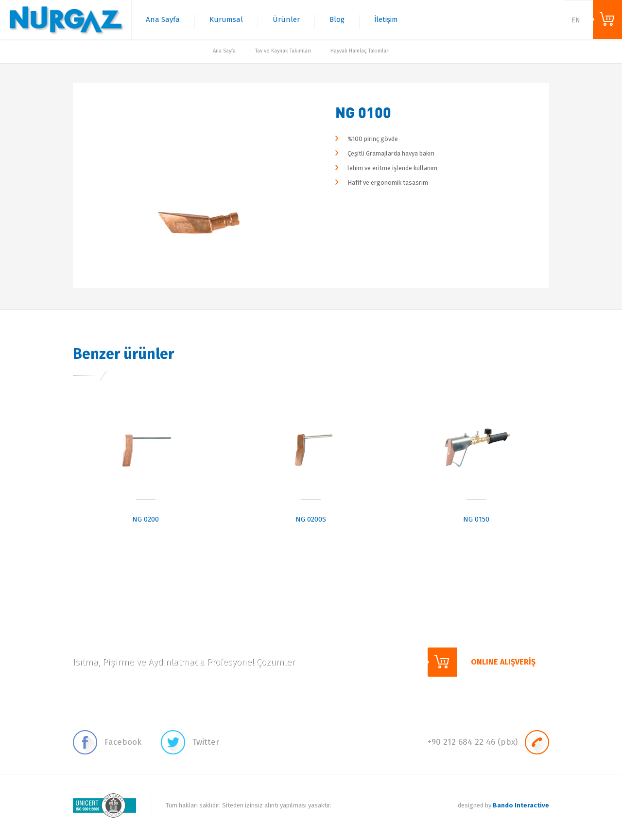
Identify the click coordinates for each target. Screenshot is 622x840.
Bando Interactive (521, 805)
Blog (337, 19)
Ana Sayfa (163, 19)
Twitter (190, 742)
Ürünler (286, 19)
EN (576, 20)
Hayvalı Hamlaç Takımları (360, 51)
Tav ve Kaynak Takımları (283, 51)
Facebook (107, 742)
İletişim (386, 19)
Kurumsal (226, 19)
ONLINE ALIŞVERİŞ (607, 19)
